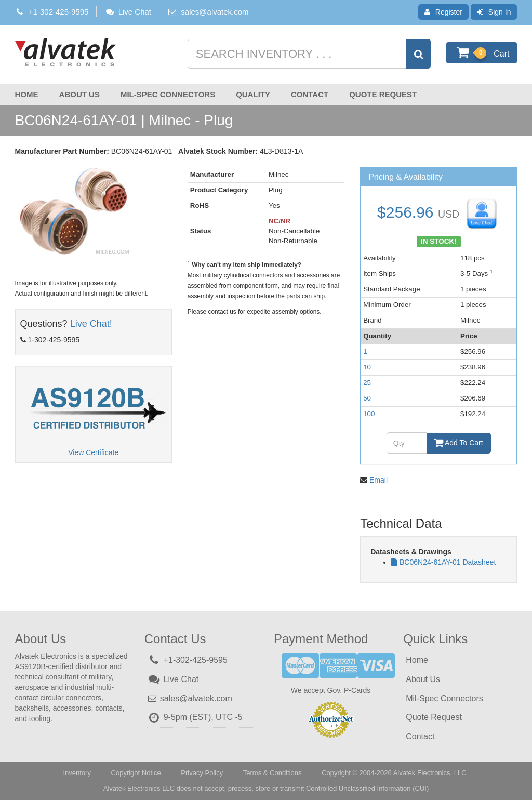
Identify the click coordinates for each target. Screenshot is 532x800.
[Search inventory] (308, 54)
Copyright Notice (136, 773)
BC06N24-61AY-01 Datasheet (448, 562)
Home (27, 94)
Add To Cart (459, 443)
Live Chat (128, 12)
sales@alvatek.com (215, 12)
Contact (310, 94)
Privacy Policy (202, 773)
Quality (253, 94)
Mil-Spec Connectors (168, 94)
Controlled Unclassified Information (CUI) (367, 788)
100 (369, 414)
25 (367, 383)
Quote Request (383, 94)
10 (367, 367)
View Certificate (93, 452)
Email (378, 480)
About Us (79, 94)
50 (367, 398)
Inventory (77, 773)
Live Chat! (91, 324)
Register (443, 12)
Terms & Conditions (272, 773)
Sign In (494, 12)
